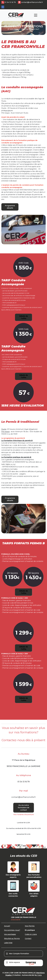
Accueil (7, 926)
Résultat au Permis (12, 939)
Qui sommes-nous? (12, 930)
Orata (39, 975)
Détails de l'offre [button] (23, 317)
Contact (28, 939)
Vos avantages (10, 934)
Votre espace (21, 963)
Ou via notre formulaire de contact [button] (23, 808)
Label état (8, 943)
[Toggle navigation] (36, 15)
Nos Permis (30, 926)
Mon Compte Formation (18, 954)
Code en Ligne (31, 934)
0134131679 (16, 920)
